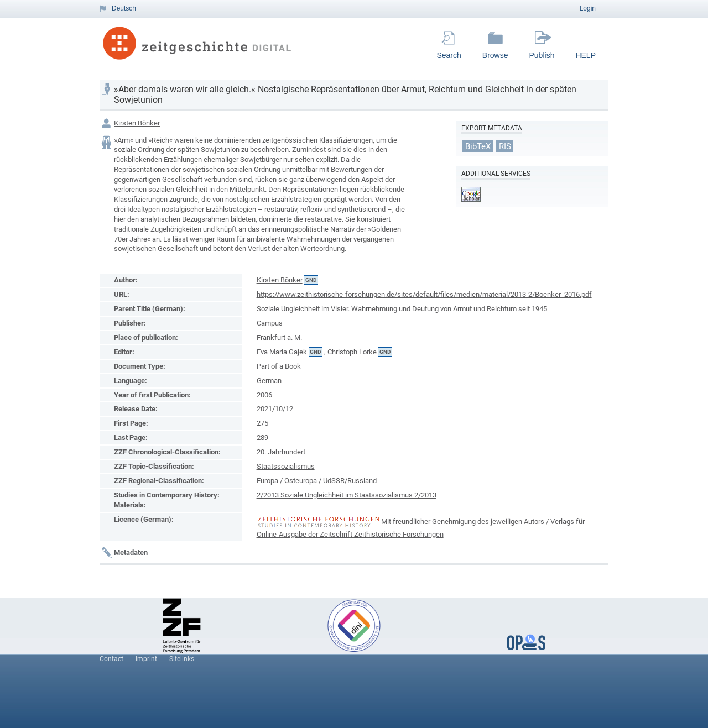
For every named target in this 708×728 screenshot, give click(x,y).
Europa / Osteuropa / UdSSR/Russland (317, 481)
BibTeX (478, 146)
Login (588, 8)
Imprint (146, 659)
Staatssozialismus (286, 466)
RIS (505, 146)
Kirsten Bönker (137, 123)
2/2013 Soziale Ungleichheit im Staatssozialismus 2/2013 (347, 495)
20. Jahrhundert (281, 452)
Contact (111, 659)
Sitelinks (182, 659)
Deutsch (124, 8)
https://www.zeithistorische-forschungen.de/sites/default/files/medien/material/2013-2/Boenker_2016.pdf (424, 294)
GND (311, 280)
